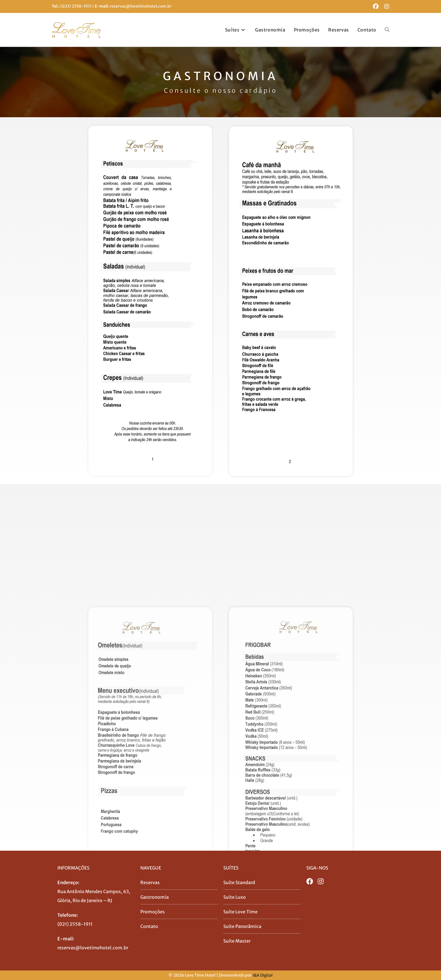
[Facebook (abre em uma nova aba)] (376, 6)
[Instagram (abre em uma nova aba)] (385, 6)
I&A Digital (263, 975)
